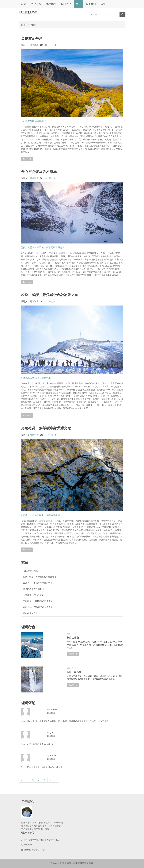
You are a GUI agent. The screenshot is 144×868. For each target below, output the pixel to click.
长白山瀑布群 (74, 672)
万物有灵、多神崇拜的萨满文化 (46, 428)
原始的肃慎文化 (30, 613)
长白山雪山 (73, 638)
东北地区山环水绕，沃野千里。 (37, 378)
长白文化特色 (31, 38)
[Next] (56, 780)
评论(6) (52, 178)
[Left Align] (122, 15)
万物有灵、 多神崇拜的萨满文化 (38, 601)
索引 (103, 4)
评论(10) (52, 45)
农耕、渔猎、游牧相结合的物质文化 (49, 295)
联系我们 (91, 4)
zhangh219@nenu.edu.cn (35, 850)
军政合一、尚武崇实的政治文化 (38, 583)
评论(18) (52, 435)
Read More (27, 159)
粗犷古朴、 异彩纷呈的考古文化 (38, 607)
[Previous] (21, 780)
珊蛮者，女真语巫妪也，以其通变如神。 (41, 515)
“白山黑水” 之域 (30, 571)
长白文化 (66, 4)
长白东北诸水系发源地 (39, 172)
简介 (78, 4)
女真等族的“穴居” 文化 (33, 595)
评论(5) (52, 302)
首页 (23, 4)
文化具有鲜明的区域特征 (33, 121)
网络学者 (34, 45)
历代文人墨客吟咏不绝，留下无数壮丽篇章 (43, 247)
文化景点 (36, 4)
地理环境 (51, 4)
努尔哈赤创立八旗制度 (34, 589)
